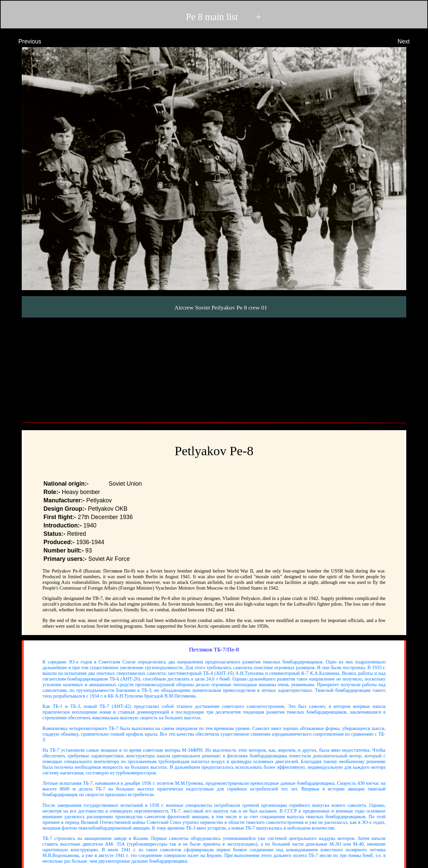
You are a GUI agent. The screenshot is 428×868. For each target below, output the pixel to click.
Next (410, 41)
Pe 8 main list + (213, 17)
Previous (24, 41)
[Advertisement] (214, 368)
